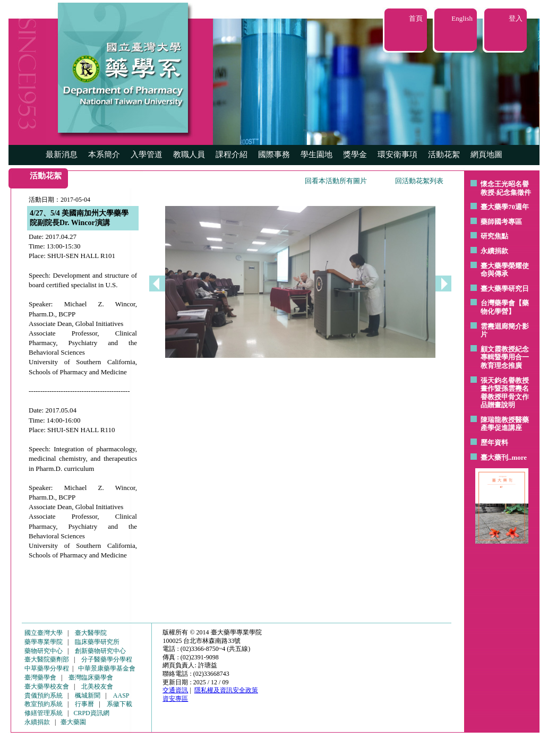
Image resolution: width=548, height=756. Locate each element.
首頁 (416, 18)
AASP (121, 695)
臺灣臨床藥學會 (91, 677)
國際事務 (274, 154)
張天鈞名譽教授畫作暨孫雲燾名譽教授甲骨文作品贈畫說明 (505, 393)
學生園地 (316, 154)
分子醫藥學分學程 (107, 659)
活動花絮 (444, 154)
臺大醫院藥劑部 (47, 659)
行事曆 (84, 704)
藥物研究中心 (44, 651)
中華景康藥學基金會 (107, 668)
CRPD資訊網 (91, 713)
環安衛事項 (397, 154)
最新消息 (62, 154)
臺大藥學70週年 (505, 207)
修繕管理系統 (44, 713)
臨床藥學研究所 (97, 642)
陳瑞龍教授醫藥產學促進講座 (505, 424)
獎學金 (355, 154)
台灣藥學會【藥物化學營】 (505, 307)
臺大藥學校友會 (47, 686)
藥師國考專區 (501, 222)
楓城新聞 (88, 695)
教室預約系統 (44, 704)
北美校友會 (97, 686)
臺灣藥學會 (40, 677)
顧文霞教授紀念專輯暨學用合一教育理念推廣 (505, 357)
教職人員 (189, 154)
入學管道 (147, 154)
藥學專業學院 (44, 642)
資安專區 (175, 699)
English (462, 18)
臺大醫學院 (91, 633)
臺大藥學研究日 (505, 289)
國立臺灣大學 (44, 633)
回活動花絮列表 (419, 181)
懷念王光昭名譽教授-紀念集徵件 (506, 188)
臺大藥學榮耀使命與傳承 (505, 270)
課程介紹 (232, 154)
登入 (516, 18)
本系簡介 (104, 154)
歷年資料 (494, 443)
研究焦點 (494, 236)
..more (517, 457)
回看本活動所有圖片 (336, 181)
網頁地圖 (486, 154)
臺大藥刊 (494, 457)
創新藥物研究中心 (100, 651)
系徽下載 (119, 704)
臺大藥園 (73, 722)
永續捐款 (494, 251)
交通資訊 (175, 690)
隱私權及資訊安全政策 (226, 690)
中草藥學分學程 (47, 668)
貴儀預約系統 (44, 695)
